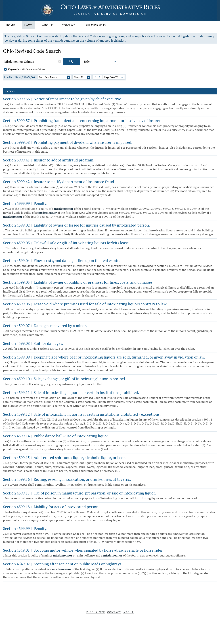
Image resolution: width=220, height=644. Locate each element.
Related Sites (96, 25)
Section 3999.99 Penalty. (25, 203)
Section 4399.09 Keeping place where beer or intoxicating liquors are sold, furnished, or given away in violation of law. (104, 357)
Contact (69, 25)
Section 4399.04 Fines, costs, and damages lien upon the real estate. (62, 261)
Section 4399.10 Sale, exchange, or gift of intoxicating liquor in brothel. (65, 379)
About (47, 25)
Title (100, 62)
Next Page (98, 77)
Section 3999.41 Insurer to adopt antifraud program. (49, 160)
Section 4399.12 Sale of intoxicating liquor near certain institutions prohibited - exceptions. (82, 414)
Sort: (55, 77)
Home (10, 25)
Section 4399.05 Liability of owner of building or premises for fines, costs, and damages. (78, 282)
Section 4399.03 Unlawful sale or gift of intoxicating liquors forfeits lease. (66, 243)
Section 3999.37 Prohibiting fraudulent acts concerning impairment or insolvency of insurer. (82, 121)
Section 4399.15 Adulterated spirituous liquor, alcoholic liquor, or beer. (64, 458)
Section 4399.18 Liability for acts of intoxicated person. (51, 507)
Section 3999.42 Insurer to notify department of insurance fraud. (59, 182)
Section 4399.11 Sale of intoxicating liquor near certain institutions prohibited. (71, 393)
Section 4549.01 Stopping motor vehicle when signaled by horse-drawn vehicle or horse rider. (83, 550)
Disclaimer (96, 612)
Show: (82, 77)
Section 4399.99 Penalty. (25, 528)
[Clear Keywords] (60, 61)
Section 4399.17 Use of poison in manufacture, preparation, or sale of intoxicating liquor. (79, 493)
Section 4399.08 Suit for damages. (33, 343)
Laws (29, 25)
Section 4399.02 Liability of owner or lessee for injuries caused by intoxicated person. (77, 225)
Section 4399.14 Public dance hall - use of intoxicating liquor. (56, 436)
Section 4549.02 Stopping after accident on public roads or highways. (63, 564)
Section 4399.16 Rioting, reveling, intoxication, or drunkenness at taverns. (67, 479)
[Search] (71, 61)
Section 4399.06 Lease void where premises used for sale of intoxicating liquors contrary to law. (85, 304)
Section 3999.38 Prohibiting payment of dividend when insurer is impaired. (68, 142)
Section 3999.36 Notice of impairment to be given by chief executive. (63, 99)
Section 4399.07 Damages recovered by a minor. (45, 326)
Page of (114, 78)
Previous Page (94, 77)
